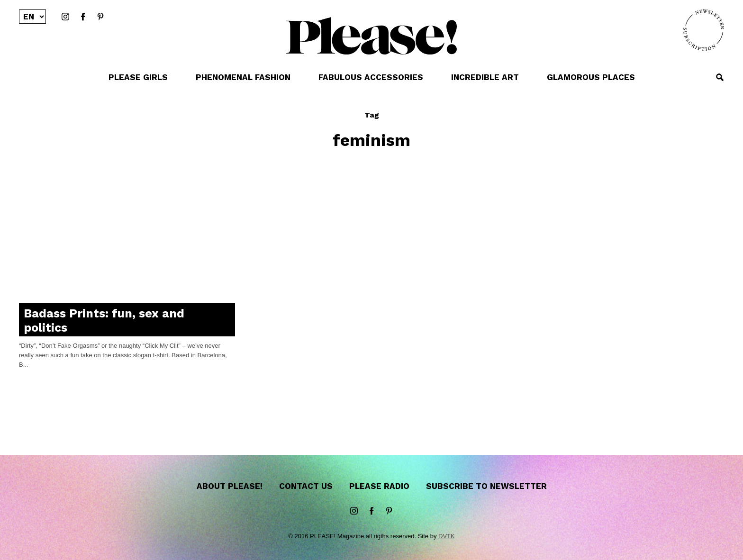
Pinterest (100, 17)
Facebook (83, 17)
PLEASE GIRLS (138, 77)
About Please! (230, 486)
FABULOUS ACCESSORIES (371, 77)
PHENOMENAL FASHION (243, 77)
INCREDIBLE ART (485, 77)
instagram (65, 17)
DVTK (447, 536)
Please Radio (379, 486)
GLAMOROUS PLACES (591, 77)
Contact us (306, 486)
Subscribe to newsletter (486, 486)
